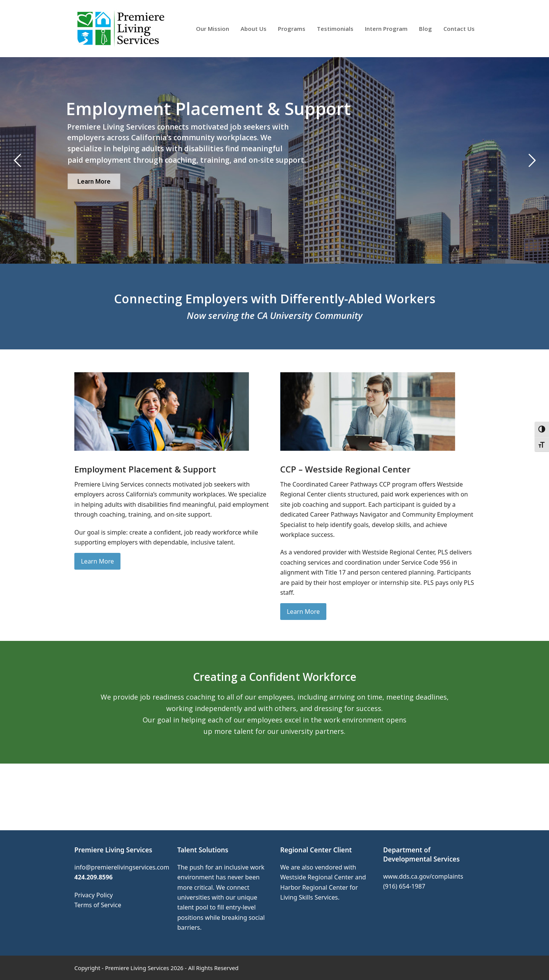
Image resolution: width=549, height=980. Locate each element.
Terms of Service (98, 905)
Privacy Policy (94, 895)
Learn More (94, 181)
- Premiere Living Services (136, 968)
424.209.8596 (94, 877)
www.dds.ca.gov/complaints (423, 876)
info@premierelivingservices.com (122, 867)
